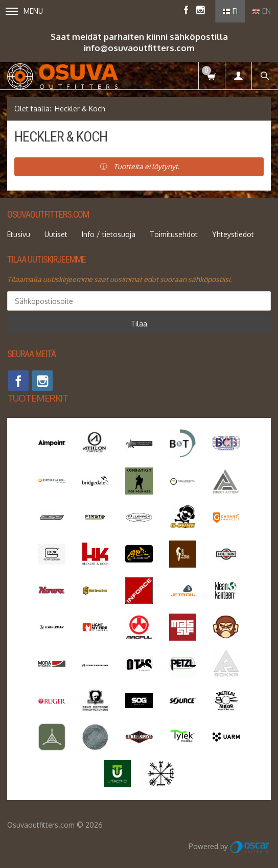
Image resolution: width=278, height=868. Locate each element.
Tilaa (139, 324)
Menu (24, 11)
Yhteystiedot (233, 234)
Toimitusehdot (174, 234)
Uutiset (56, 234)
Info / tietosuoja (109, 234)
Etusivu (19, 234)
